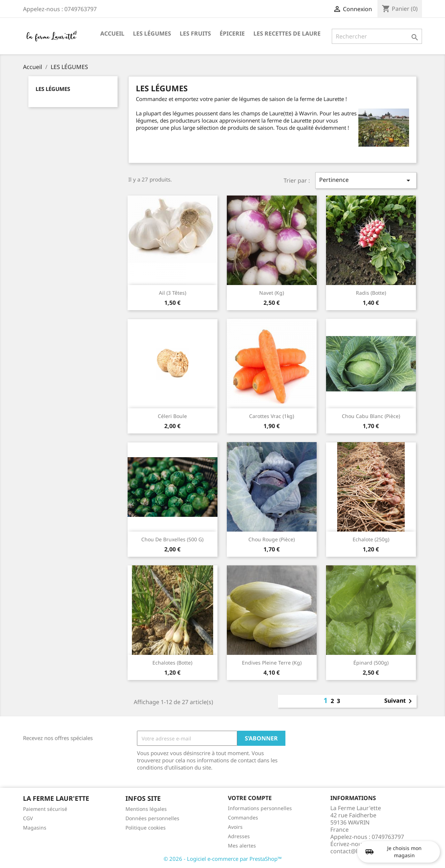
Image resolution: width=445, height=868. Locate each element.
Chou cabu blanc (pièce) (371, 416)
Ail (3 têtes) (173, 293)
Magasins (35, 828)
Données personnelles (152, 818)
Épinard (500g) (371, 663)
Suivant (399, 701)
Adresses (239, 836)
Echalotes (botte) (172, 663)
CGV (28, 818)
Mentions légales (146, 809)
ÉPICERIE (232, 33)
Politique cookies (146, 828)
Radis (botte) (371, 293)
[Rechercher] (377, 36)
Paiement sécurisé (45, 809)
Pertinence (366, 180)
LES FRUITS (195, 33)
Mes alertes (242, 846)
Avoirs (235, 827)
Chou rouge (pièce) (272, 539)
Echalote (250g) (371, 539)
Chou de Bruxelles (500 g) (172, 539)
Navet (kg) (272, 293)
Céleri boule (172, 416)
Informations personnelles (260, 808)
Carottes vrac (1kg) (272, 416)
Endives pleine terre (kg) (272, 663)
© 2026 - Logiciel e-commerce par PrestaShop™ (223, 859)
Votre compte (250, 798)
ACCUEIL (112, 33)
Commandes (243, 818)
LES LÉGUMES (152, 33)
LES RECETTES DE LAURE (287, 33)
